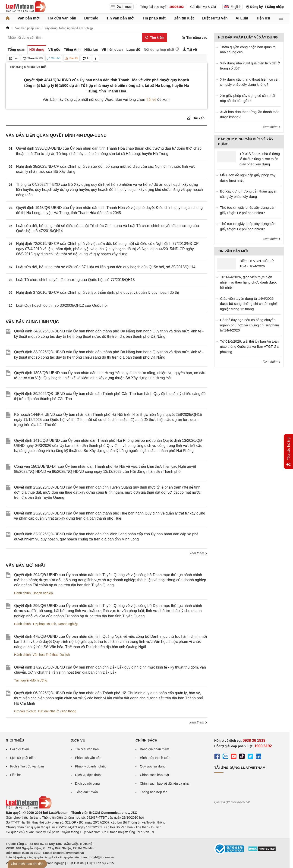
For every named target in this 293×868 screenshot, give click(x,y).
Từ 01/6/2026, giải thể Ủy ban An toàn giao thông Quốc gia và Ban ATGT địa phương (249, 347)
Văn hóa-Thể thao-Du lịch (51, 655)
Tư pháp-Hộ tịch (44, 624)
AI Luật (242, 18)
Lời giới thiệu (20, 749)
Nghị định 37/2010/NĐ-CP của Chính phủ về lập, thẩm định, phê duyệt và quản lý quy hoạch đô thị (98, 292)
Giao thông (68, 711)
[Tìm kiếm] (155, 38)
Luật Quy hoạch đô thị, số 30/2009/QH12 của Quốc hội (62, 305)
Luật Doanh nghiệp (50, 863)
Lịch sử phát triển (23, 758)
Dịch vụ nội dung (87, 783)
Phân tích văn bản (88, 758)
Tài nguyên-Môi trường (31, 680)
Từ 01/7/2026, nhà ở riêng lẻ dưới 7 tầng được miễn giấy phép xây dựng (260, 159)
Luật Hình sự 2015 (101, 863)
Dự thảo (91, 18)
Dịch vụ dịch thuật (88, 775)
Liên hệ (16, 775)
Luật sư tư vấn (215, 18)
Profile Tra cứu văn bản (27, 766)
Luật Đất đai (76, 863)
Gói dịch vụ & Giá (203, 7)
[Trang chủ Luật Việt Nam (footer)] (29, 808)
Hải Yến (196, 118)
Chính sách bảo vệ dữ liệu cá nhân (165, 783)
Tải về (151, 99)
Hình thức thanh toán (155, 758)
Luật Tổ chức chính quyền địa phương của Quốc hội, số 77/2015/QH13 (76, 280)
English (233, 7)
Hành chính (22, 593)
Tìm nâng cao (195, 38)
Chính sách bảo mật (154, 775)
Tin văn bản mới (120, 18)
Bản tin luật (184, 18)
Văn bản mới (29, 18)
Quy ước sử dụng (153, 766)
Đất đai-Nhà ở (48, 711)
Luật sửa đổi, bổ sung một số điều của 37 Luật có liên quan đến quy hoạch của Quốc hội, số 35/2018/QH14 (106, 267)
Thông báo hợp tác (154, 792)
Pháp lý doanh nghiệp (91, 766)
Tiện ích (263, 18)
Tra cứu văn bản (62, 18)
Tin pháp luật (154, 18)
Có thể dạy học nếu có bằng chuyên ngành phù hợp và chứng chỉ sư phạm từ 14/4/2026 (250, 325)
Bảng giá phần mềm (154, 749)
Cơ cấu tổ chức (25, 711)
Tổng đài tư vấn (86, 792)
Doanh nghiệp (43, 593)
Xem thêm (198, 553)
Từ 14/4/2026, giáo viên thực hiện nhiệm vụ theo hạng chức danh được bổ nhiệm (249, 282)
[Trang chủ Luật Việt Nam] (26, 7)
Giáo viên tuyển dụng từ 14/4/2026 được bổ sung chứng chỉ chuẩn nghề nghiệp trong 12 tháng (249, 304)
